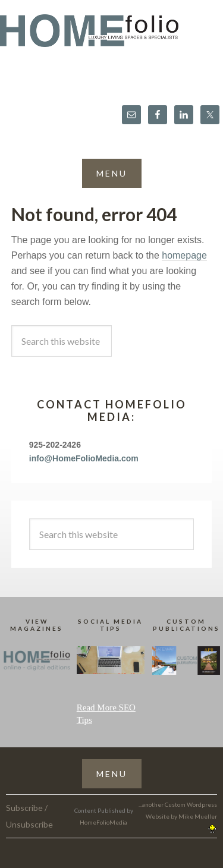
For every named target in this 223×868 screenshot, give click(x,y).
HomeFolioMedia (103, 822)
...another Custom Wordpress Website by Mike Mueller (178, 816)
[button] (112, 173)
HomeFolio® (111, 38)
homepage (184, 255)
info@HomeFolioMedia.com (84, 458)
